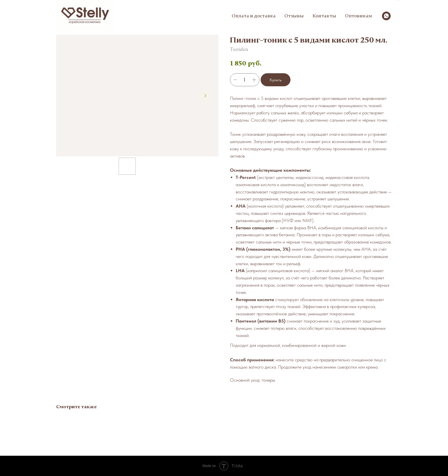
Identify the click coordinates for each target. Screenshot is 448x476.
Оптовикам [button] (358, 16)
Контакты (324, 16)
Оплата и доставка (254, 16)
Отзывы (294, 16)
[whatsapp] (386, 16)
